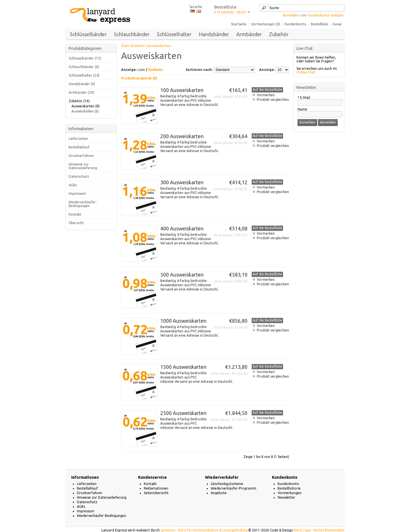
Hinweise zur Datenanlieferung (83, 166)
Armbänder (249, 34)
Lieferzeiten (78, 139)
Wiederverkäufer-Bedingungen (83, 204)
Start (125, 46)
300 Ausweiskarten (182, 182)
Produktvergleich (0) (139, 78)
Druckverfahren (81, 156)
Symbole (155, 70)
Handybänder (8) (82, 84)
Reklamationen (156, 488)
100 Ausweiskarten (182, 90)
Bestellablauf (79, 147)
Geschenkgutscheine (227, 484)
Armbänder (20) (81, 92)
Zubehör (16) (79, 101)
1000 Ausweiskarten (183, 321)
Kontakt (75, 214)
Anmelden (291, 15)
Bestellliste (320, 24)
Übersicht (76, 223)
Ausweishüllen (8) (85, 111)
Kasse (337, 24)
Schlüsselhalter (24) (84, 75)
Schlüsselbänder (88, 34)
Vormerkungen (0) (266, 24)
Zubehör (279, 34)
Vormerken (266, 95)
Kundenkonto (296, 24)
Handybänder (214, 34)
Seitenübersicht (156, 493)
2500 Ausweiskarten (183, 413)
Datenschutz (79, 176)
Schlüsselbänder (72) (85, 58)
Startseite (239, 24)
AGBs (73, 185)
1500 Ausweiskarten (183, 367)
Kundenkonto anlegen (326, 15)
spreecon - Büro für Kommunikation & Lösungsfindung (204, 530)
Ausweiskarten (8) (86, 106)
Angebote (219, 493)
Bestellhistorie (289, 488)
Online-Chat (306, 72)
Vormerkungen (290, 493)
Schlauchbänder (132, 34)
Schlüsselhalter (174, 34)
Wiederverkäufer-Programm (233, 488)
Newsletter (286, 497)
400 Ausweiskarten (182, 228)
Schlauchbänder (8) (84, 67)
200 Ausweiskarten (182, 136)
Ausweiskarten (159, 46)
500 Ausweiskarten (182, 275)
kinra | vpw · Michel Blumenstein (319, 530)
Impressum (77, 194)
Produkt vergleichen (273, 100)
